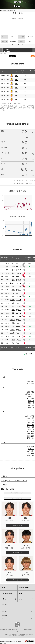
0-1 (20, 277)
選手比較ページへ (17, 498)
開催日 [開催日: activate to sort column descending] (6, 258)
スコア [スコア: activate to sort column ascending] (18, 258)
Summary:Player (7, 593)
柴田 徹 (31, 407)
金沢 (13, 280)
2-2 (20, 263)
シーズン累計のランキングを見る (24, 184)
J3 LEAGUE (5, 612)
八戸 (13, 277)
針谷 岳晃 (31, 418)
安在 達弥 (31, 399)
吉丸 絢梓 (31, 384)
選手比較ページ (17, 525)
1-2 (20, 280)
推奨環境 (9, 630)
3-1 (20, 340)
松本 (13, 317)
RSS (33, 56)
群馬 (13, 323)
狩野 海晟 (31, 434)
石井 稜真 (31, 453)
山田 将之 (31, 392)
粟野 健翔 (31, 438)
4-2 (20, 307)
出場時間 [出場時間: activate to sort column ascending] (28, 258)
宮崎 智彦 (31, 427)
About (21, 599)
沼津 (13, 340)
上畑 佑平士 (30, 416)
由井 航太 (31, 436)
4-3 (20, 273)
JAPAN (21, 593)
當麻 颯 (31, 401)
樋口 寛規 (31, 456)
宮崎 (13, 267)
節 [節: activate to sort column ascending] (2, 258)
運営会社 (26, 630)
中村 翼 (31, 429)
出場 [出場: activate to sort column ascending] (23, 71)
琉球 (13, 270)
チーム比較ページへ (17, 493)
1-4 (20, 313)
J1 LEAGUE (5, 604)
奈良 (13, 263)
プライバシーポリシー (17, 630)
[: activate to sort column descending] (2, 71)
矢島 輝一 (31, 451)
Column (4, 599)
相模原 (12, 283)
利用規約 (3, 630)
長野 (13, 313)
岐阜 (13, 273)
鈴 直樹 (31, 405)
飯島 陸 (31, 449)
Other (3, 619)
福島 (16, 76)
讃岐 (13, 307)
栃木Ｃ (12, 293)
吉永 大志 (31, 420)
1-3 (20, 267)
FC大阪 (12, 330)
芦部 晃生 (31, 425)
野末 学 (31, 403)
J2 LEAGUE (5, 608)
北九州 (12, 333)
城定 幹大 (31, 432)
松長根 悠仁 (30, 394)
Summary (4, 615)
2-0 (20, 297)
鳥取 (13, 303)
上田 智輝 (31, 381)
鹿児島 (12, 300)
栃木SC (12, 320)
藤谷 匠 (31, 396)
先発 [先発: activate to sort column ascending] (30, 71)
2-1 (20, 303)
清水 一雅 (31, 447)
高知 (13, 290)
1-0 (20, 270)
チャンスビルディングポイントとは (23, 180)
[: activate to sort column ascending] (6, 71)
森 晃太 (31, 423)
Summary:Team (24, 588)
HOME (2, 10)
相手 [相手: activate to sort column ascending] (12, 258)
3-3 (20, 287)
